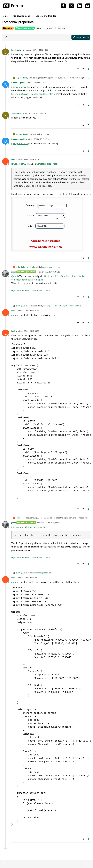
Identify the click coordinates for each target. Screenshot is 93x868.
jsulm (14, 272)
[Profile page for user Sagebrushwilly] (6, 52)
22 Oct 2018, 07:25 (52, 272)
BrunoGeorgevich (18, 83)
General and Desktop (25, 28)
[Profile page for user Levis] (6, 161)
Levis (13, 159)
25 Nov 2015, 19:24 (42, 139)
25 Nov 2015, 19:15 (40, 113)
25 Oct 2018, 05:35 (32, 331)
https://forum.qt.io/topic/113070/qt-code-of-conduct (31, 291)
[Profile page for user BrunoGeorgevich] (6, 85)
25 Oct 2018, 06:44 (52, 523)
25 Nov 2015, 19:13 (42, 83)
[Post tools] (89, 69)
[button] (4, 864)
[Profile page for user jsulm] (6, 274)
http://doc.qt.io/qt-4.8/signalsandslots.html (32, 94)
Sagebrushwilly (18, 50)
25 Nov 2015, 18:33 (40, 50)
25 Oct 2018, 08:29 (32, 578)
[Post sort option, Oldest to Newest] (6, 37)
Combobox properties (47, 164)
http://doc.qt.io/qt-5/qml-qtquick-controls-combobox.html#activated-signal (52, 307)
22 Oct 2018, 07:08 (32, 159)
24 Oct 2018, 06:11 (32, 311)
